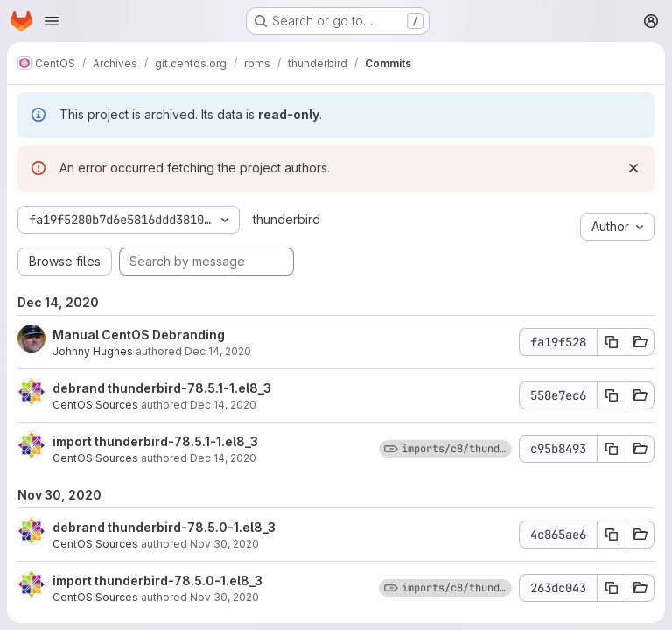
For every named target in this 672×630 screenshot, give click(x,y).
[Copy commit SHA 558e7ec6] (612, 395)
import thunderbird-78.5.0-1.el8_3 (157, 581)
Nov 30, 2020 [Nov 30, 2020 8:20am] (224, 544)
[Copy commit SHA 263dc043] (612, 588)
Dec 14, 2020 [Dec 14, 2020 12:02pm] (223, 405)
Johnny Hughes (93, 351)
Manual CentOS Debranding (139, 335)
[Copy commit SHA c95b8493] (612, 449)
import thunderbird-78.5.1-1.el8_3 (155, 441)
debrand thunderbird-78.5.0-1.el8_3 (164, 527)
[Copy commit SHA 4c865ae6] (612, 535)
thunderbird (287, 219)
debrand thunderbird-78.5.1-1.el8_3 (162, 388)
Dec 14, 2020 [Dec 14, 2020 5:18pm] (218, 351)
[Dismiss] (633, 168)
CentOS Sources (95, 405)
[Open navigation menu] (52, 21)
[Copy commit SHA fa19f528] (612, 342)
